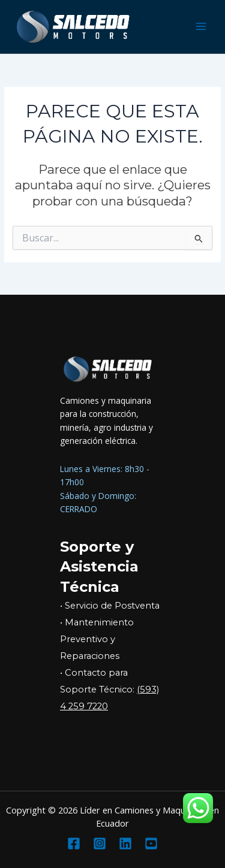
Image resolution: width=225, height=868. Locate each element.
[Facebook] (74, 843)
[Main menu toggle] (201, 27)
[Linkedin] (125, 843)
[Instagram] (100, 843)
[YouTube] (151, 843)
